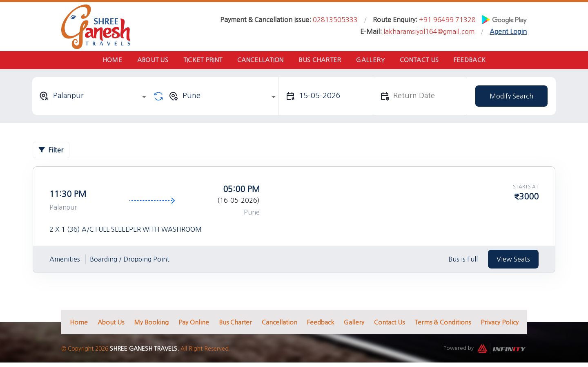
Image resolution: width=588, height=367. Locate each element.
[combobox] (94, 98)
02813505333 (335, 20)
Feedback (483, 61)
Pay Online (194, 325)
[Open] (144, 99)
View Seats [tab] (513, 262)
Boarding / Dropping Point (130, 262)
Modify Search (511, 98)
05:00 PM (241, 192)
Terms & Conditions (443, 325)
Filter (51, 152)
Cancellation (258, 61)
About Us (143, 61)
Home (99, 61)
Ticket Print (197, 61)
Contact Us (429, 61)
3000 (529, 199)
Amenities (65, 262)
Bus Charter (322, 61)
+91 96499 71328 (447, 20)
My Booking (151, 325)
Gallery (376, 61)
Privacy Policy (500, 325)
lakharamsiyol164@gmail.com (429, 31)
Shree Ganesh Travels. (144, 351)
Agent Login (508, 31)
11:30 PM (68, 197)
